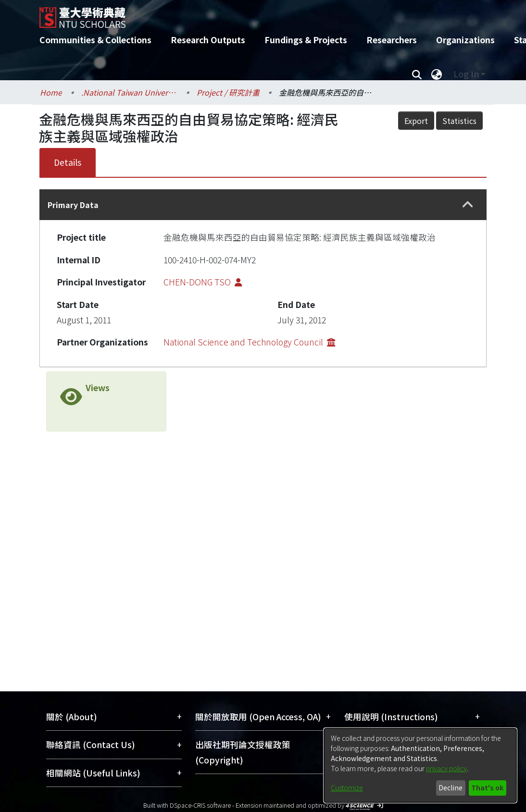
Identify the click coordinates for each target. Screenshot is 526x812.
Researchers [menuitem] (392, 40)
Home (51, 92)
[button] (468, 205)
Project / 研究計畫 (228, 92)
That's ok (487, 787)
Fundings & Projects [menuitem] (306, 40)
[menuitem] (437, 74)
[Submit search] (417, 74)
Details (68, 162)
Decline (451, 787)
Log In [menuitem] (466, 74)
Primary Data (73, 205)
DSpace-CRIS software (200, 805)
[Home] (255, 14)
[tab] (263, 205)
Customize (347, 787)
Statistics (459, 121)
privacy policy (446, 768)
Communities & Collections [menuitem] (95, 40)
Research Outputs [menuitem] (208, 40)
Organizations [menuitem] (465, 40)
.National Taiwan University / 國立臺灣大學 (129, 92)
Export (416, 121)
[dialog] (420, 765)
